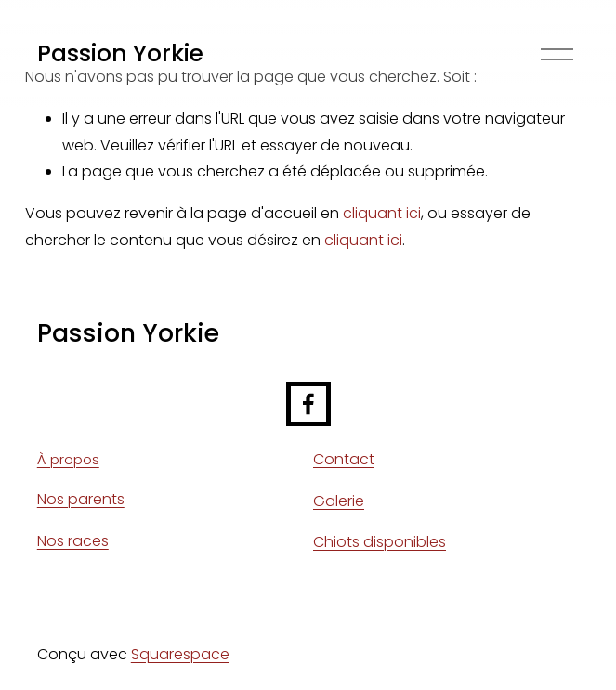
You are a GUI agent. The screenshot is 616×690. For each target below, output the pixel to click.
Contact (344, 459)
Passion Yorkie (120, 53)
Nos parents (81, 499)
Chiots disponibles (380, 542)
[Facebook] (308, 404)
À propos (68, 459)
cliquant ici (382, 213)
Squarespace (180, 654)
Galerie (339, 501)
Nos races (73, 541)
